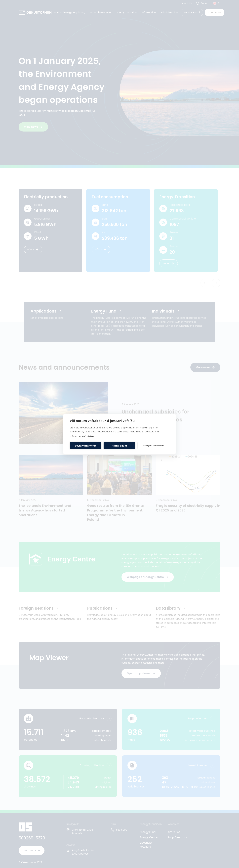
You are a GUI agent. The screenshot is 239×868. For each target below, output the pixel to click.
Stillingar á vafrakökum (153, 445)
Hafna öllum (119, 446)
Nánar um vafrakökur (82, 436)
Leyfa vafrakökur (85, 446)
